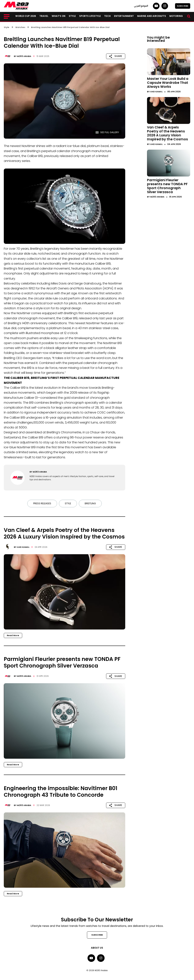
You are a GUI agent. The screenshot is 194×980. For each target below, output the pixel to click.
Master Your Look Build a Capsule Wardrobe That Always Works (168, 83)
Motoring (176, 16)
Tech (107, 16)
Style (72, 16)
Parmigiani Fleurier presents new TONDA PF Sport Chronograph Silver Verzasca (167, 186)
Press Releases (42, 503)
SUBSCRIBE (183, 6)
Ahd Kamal (23, 547)
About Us (97, 948)
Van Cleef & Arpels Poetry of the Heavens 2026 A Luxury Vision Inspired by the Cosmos (167, 133)
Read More (13, 635)
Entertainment (124, 16)
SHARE (116, 56)
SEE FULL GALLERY (107, 132)
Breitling (90, 503)
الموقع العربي (141, 6)
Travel (44, 16)
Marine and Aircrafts (152, 16)
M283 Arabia (24, 56)
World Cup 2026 (26, 16)
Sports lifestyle (90, 16)
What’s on (59, 16)
